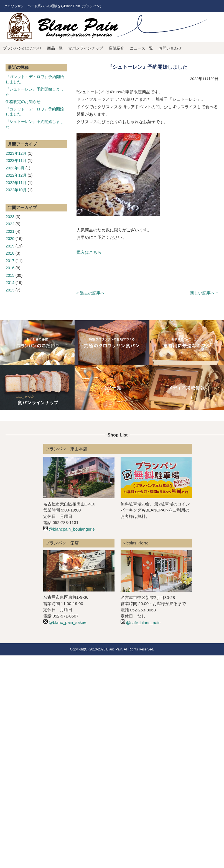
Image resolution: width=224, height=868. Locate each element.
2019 (10, 246)
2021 (10, 231)
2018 (10, 253)
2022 (10, 224)
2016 (10, 268)
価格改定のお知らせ (23, 102)
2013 (10, 290)
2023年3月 (15, 168)
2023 (10, 217)
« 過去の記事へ (91, 293)
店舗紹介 (116, 48)
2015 (10, 275)
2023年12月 (16, 153)
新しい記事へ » (204, 293)
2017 (10, 261)
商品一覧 (55, 48)
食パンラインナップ (86, 48)
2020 (10, 239)
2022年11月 (16, 183)
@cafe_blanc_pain (143, 623)
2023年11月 (16, 161)
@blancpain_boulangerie (72, 529)
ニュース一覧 (141, 48)
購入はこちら (89, 252)
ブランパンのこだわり (22, 48)
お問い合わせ (170, 48)
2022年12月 (16, 175)
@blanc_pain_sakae (68, 622)
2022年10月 (16, 190)
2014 (10, 283)
